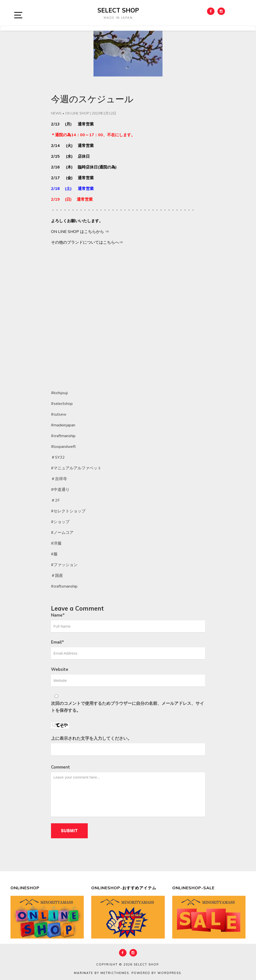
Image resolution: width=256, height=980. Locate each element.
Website (60, 669)
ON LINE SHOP (77, 113)
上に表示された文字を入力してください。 (91, 738)
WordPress (169, 973)
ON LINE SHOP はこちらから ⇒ (80, 232)
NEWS (56, 113)
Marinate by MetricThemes (101, 973)
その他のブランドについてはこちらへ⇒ (87, 242)
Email (57, 642)
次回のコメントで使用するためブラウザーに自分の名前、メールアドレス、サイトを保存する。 (127, 707)
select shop (118, 10)
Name (58, 615)
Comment (60, 767)
